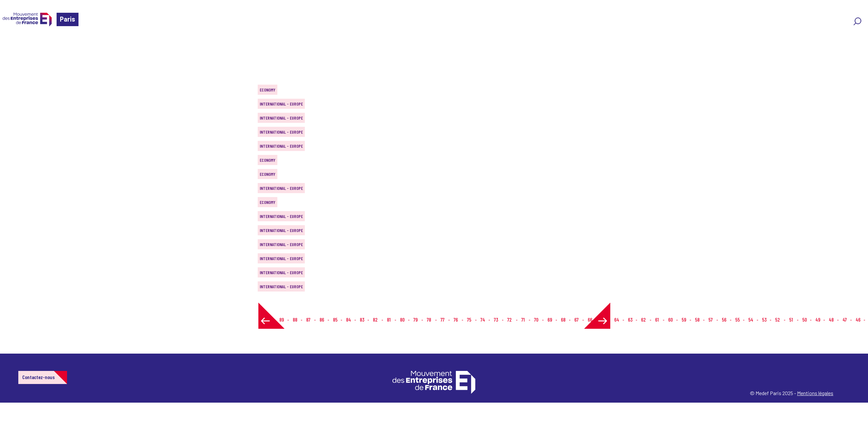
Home (14, 44)
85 (335, 319)
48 (831, 319)
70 (536, 319)
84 (348, 319)
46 (858, 319)
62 (643, 319)
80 (402, 319)
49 (818, 319)
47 (845, 319)
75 (469, 319)
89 (282, 319)
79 (416, 319)
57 (711, 319)
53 (764, 319)
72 (510, 319)
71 (523, 319)
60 (670, 319)
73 (496, 319)
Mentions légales (815, 393)
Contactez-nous (38, 377)
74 (483, 319)
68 (563, 319)
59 (684, 319)
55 (738, 319)
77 (443, 319)
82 (375, 319)
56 (724, 319)
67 (576, 319)
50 (805, 319)
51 (791, 319)
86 (322, 319)
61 (657, 319)
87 (308, 319)
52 (778, 319)
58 (697, 319)
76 (456, 319)
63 (630, 319)
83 (362, 319)
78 (429, 319)
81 (389, 319)
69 (550, 319)
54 (751, 319)
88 (295, 319)
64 (617, 319)
